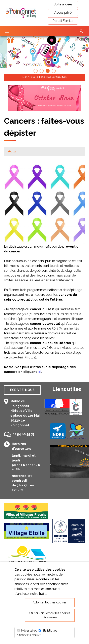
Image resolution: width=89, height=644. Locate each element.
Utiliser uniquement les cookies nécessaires (50, 615)
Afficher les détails (28, 635)
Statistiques (50, 631)
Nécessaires (29, 631)
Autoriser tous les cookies (50, 602)
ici (39, 372)
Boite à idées (63, 4)
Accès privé (63, 13)
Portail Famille (63, 21)
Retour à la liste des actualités (44, 77)
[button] (36, 71)
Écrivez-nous (22, 390)
